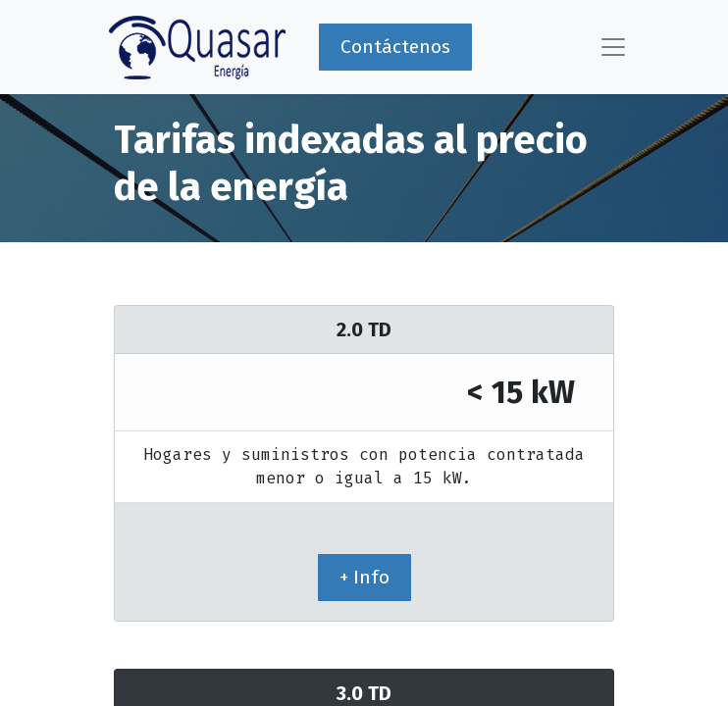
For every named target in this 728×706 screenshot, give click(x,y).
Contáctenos (395, 47)
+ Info (364, 577)
